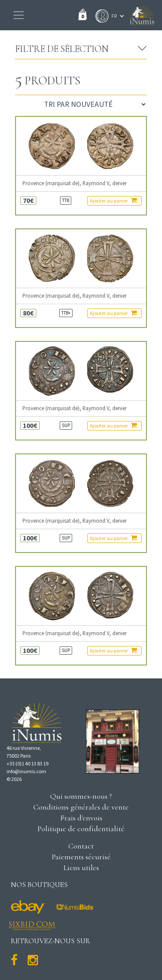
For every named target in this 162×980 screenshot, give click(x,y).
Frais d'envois (81, 818)
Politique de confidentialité (81, 829)
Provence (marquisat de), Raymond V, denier (75, 183)
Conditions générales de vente (81, 807)
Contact (81, 846)
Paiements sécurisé (81, 857)
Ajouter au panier (113, 200)
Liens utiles (81, 868)
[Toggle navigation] (19, 15)
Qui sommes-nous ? (81, 796)
